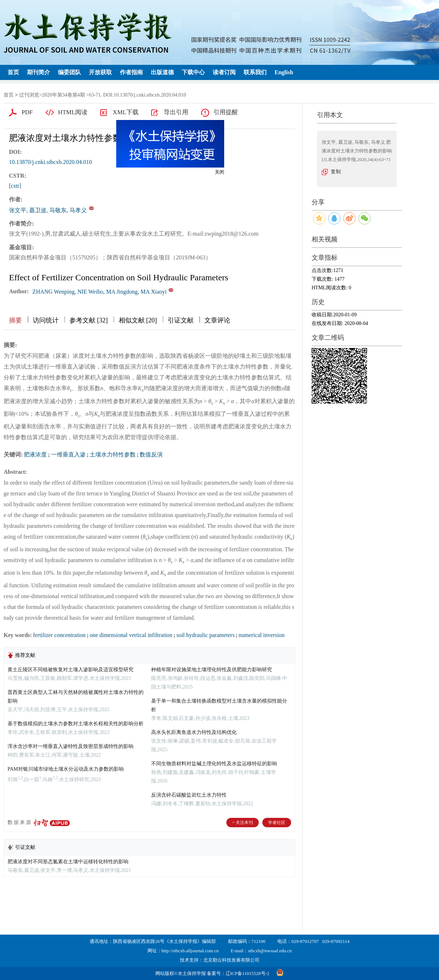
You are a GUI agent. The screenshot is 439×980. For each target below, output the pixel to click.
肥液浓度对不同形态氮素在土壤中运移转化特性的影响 (68, 862)
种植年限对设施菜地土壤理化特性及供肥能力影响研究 (212, 670)
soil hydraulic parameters (205, 635)
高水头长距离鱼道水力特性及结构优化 (194, 732)
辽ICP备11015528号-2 (248, 973)
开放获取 (100, 72)
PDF (27, 112)
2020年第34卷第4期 (64, 95)
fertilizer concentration (59, 635)
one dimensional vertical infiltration (131, 635)
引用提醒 (226, 112)
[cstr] (15, 186)
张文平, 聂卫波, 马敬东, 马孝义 (48, 210)
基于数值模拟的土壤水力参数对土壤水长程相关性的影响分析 (76, 724)
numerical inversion (262, 635)
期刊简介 (39, 72)
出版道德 (162, 72)
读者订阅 (224, 72)
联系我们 (255, 72)
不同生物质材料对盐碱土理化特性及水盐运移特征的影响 (214, 764)
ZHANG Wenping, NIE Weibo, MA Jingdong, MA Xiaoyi (99, 292)
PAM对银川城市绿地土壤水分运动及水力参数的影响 (66, 769)
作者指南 (131, 72)
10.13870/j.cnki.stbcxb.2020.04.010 (50, 162)
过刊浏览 (29, 95)
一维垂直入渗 (68, 455)
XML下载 (126, 112)
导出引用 (176, 112)
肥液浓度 (35, 455)
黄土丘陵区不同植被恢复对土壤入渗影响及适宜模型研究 (71, 670)
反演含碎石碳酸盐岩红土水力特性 (189, 795)
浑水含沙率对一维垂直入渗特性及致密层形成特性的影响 (71, 746)
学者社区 (277, 823)
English (284, 72)
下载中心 (193, 72)
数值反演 (151, 455)
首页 (13, 72)
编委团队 (69, 72)
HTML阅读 (73, 112)
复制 (336, 172)
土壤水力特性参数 (113, 455)
